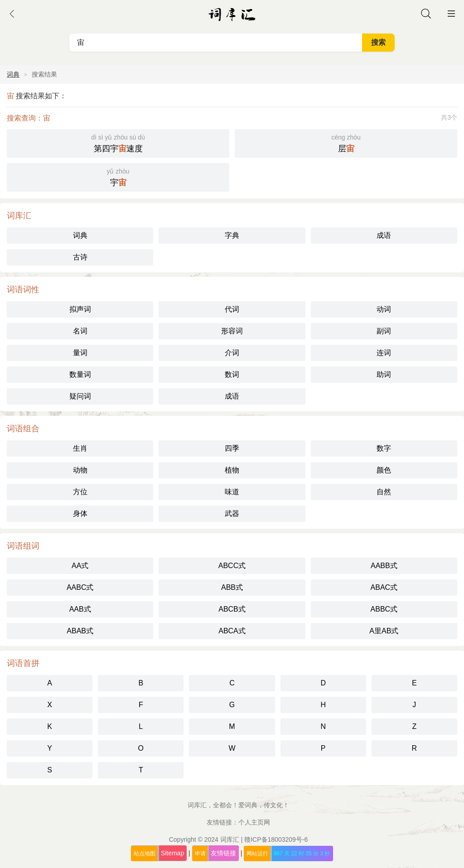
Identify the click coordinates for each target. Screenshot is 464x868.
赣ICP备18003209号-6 (276, 839)
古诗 (80, 257)
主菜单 (451, 14)
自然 (384, 492)
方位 (80, 492)
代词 (232, 309)
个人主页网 (254, 822)
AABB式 (384, 566)
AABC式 (80, 587)
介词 (232, 353)
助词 (384, 374)
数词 (232, 374)
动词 (384, 309)
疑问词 (80, 396)
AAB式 (80, 609)
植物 (232, 470)
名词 (80, 331)
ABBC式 (384, 609)
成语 (384, 235)
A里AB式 (384, 631)
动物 (80, 470)
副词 (384, 331)
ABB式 (232, 587)
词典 (13, 74)
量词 (80, 353)
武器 (232, 514)
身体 (80, 514)
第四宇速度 (118, 142)
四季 (232, 448)
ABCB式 (232, 609)
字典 (232, 235)
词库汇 (230, 839)
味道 (232, 492)
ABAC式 (384, 587)
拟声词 (80, 309)
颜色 (384, 470)
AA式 (80, 566)
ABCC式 (232, 566)
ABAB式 (80, 631)
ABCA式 (232, 631)
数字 (384, 448)
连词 (384, 353)
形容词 (232, 331)
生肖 (80, 448)
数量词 (80, 374)
